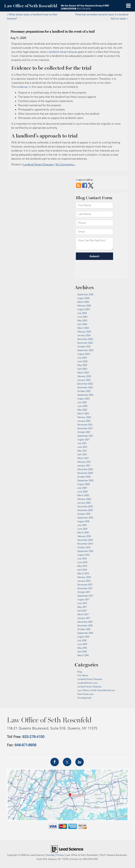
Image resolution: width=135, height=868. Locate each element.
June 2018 (82, 562)
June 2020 (82, 492)
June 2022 (82, 406)
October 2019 (84, 514)
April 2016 (82, 652)
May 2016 (82, 648)
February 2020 (84, 499)
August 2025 (84, 298)
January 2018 (84, 581)
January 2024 (84, 335)
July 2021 (82, 443)
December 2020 (85, 469)
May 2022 (82, 410)
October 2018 (84, 547)
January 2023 (84, 380)
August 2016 (83, 637)
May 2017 (82, 607)
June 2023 (82, 361)
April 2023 (82, 369)
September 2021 (85, 436)
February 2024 (84, 332)
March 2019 (83, 533)
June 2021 (82, 447)
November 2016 (85, 626)
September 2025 (85, 294)
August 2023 (84, 354)
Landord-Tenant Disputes (89, 687)
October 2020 (84, 477)
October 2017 (84, 592)
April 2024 (82, 324)
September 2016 (85, 633)
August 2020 (84, 484)
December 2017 (85, 585)
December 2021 (85, 425)
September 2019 (85, 518)
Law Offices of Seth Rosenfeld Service (96, 690)
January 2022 (84, 421)
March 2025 (83, 302)
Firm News (83, 675)
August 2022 (84, 399)
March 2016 (83, 655)
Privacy (60, 855)
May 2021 (82, 451)
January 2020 (84, 503)
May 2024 (82, 320)
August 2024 (84, 309)
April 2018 (82, 570)
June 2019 (82, 529)
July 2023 (82, 358)
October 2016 (84, 629)
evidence (22, 87)
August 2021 (84, 439)
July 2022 (82, 402)
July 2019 (82, 525)
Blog (80, 672)
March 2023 (83, 373)
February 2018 (84, 577)
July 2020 (82, 488)
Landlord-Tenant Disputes (38, 164)
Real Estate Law (85, 694)
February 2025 (84, 306)
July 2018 (82, 559)
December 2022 (85, 384)
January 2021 (84, 466)
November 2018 (85, 544)
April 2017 (82, 611)
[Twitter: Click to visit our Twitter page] (67, 762)
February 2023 (84, 376)
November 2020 (85, 473)
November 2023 (85, 343)
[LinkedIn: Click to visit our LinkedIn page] (80, 762)
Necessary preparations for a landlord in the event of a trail (52, 32)
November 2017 (85, 588)
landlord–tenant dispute (63, 52)
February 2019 (84, 536)
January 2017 (84, 618)
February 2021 (84, 462)
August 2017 (83, 599)
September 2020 (85, 480)
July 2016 (82, 640)
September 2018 (85, 551)
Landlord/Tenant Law (87, 683)
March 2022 (83, 413)
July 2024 (82, 313)
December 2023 (85, 339)
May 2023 (82, 365)
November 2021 (85, 428)
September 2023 (85, 350)
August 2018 (83, 555)
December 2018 (85, 540)
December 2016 (85, 622)
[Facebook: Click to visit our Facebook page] (55, 762)
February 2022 (84, 417)
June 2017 (82, 603)
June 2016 (82, 644)
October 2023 (84, 346)
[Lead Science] (67, 849)
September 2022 (85, 395)
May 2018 (82, 566)
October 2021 (84, 432)
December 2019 (85, 506)
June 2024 (82, 317)
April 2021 (82, 454)
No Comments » (65, 164)
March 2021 (83, 458)
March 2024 (83, 328)
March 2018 (83, 573)
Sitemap (50, 855)
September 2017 (85, 596)
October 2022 (84, 391)
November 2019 (85, 510)
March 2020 (83, 495)
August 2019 (83, 521)
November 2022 (85, 387)
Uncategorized (84, 698)
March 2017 (83, 614)
